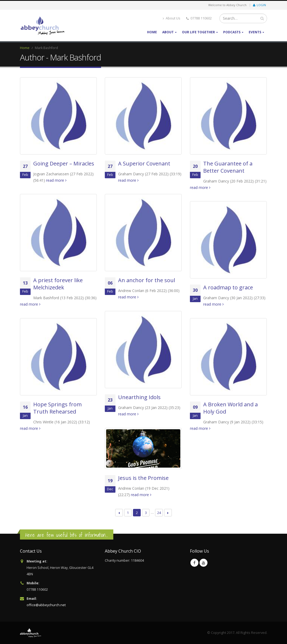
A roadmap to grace (228, 287)
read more (56, 180)
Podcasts (232, 32)
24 (159, 513)
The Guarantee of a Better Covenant (228, 167)
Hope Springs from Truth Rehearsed (57, 408)
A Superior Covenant (144, 163)
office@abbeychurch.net (46, 605)
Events (255, 32)
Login (259, 5)
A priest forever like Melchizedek (58, 284)
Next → (168, 513)
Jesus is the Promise (143, 478)
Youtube (203, 563)
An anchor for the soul (147, 280)
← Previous (119, 513)
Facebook (194, 563)
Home (152, 32)
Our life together (198, 32)
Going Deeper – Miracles (64, 163)
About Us (172, 18)
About (168, 32)
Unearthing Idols (139, 397)
